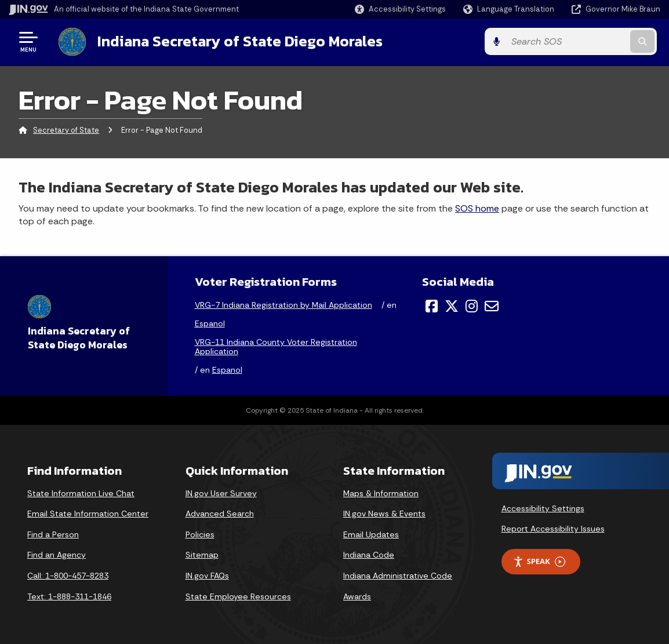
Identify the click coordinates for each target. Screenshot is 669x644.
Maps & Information (381, 493)
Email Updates (371, 534)
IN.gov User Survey (221, 493)
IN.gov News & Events (384, 514)
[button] (400, 9)
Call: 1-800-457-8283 (68, 575)
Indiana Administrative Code (398, 575)
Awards (357, 596)
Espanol (210, 323)
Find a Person (53, 534)
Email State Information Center (88, 514)
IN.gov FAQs (207, 575)
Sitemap (202, 555)
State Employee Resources (238, 596)
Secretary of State (66, 130)
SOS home (477, 208)
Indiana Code (369, 555)
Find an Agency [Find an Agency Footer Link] (57, 555)
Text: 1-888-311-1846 (69, 596)
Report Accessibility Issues (553, 528)
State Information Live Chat (81, 493)
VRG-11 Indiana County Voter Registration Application (276, 346)
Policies (200, 534)
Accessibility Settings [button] (543, 508)
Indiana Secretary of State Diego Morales (237, 41)
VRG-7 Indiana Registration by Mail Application (283, 304)
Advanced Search (220, 514)
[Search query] (587, 41)
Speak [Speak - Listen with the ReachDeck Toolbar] (539, 561)
